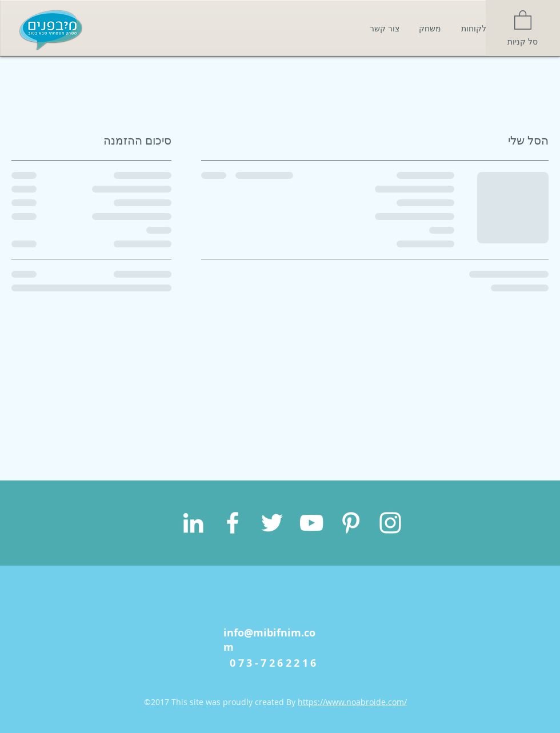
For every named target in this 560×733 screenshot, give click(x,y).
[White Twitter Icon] (272, 523)
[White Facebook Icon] (233, 523)
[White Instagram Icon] (390, 523)
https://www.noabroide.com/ (352, 702)
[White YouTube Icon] (311, 523)
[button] (523, 19)
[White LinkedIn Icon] (193, 523)
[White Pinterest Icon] (351, 523)
